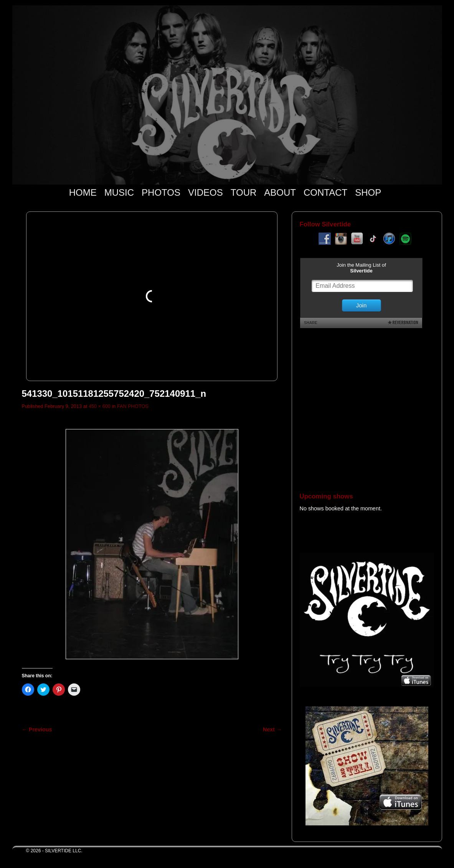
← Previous (37, 729)
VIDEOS (206, 192)
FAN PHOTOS (133, 406)
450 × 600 (100, 406)
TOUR (244, 192)
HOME (83, 192)
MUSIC (119, 192)
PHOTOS (161, 192)
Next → (272, 729)
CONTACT (325, 192)
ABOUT (280, 192)
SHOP (368, 192)
